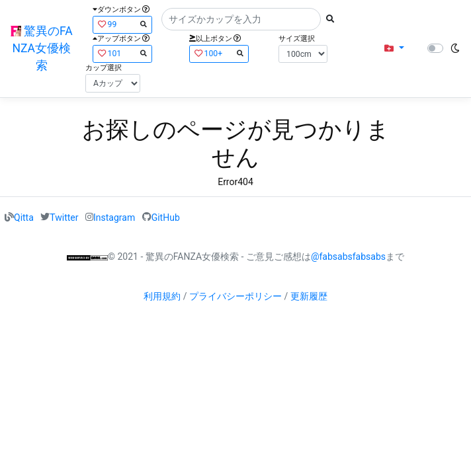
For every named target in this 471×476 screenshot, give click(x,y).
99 (122, 24)
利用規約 (162, 296)
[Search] (241, 19)
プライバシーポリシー (235, 296)
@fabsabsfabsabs (348, 257)
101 (122, 53)
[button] (394, 49)
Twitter (64, 217)
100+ (219, 53)
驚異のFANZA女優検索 (42, 49)
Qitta (24, 217)
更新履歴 (309, 296)
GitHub (166, 217)
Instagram (114, 217)
